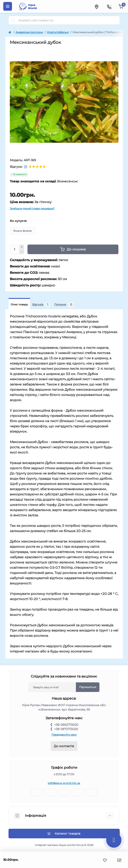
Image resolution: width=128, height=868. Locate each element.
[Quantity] (15, 249)
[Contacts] (109, 6)
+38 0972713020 (66, 729)
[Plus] (22, 247)
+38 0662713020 (66, 725)
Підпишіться (88, 687)
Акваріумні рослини (29, 32)
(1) (26, 167)
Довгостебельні (58, 32)
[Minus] (22, 252)
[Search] (13, 20)
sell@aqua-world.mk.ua (64, 783)
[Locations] (96, 6)
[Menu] (8, 6)
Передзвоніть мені (64, 735)
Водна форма (22, 231)
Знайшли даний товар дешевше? (32, 208)
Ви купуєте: (18, 221)
